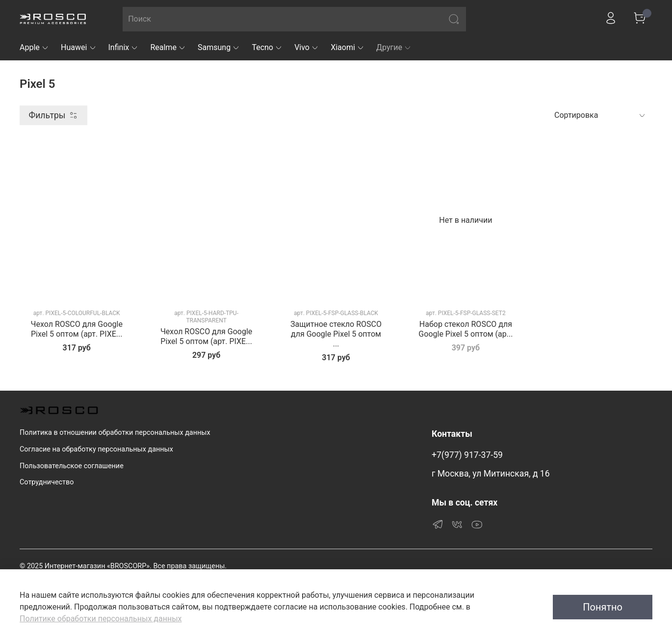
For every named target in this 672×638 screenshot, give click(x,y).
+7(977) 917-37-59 (467, 455)
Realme (168, 47)
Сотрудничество (47, 482)
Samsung (219, 47)
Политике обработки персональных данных (101, 619)
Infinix (124, 47)
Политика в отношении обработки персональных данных (115, 433)
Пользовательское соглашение (72, 466)
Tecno (267, 47)
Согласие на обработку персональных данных (96, 449)
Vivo (307, 47)
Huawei (79, 47)
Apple (34, 47)
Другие (394, 47)
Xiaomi (348, 47)
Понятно (603, 607)
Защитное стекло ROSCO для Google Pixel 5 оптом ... (336, 334)
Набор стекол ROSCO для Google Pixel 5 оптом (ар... (465, 329)
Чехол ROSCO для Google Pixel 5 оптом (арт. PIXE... (77, 329)
